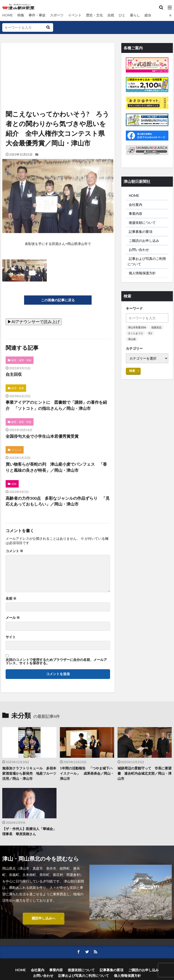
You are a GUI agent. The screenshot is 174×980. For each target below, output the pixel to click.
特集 (21, 15)
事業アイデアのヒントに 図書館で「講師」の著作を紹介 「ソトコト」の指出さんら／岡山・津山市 (56, 405)
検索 (132, 371)
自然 (111, 15)
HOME (8, 15)
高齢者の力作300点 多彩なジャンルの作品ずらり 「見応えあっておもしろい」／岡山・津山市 (58, 501)
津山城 (132, 339)
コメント (14, 551)
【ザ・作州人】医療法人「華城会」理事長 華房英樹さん (29, 831)
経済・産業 (18, 388)
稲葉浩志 (156, 327)
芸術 (14, 484)
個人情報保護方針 (142, 273)
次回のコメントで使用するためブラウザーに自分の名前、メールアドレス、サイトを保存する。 (56, 661)
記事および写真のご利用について (147, 261)
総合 (148, 15)
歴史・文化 (94, 15)
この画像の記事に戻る (58, 300)
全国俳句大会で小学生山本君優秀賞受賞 (42, 437)
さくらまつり (136, 333)
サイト (11, 637)
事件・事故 (37, 15)
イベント (75, 15)
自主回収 (14, 375)
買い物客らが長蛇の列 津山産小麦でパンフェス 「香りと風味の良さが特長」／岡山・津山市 (56, 467)
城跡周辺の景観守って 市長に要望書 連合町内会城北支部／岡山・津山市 (145, 773)
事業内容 (136, 213)
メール (13, 618)
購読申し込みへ (44, 918)
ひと (122, 15)
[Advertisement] (58, 64)
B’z (150, 333)
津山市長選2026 (137, 327)
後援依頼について (142, 222)
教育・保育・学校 (21, 360)
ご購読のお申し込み (144, 240)
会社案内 (136, 204)
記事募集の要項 (141, 231)
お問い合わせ (139, 250)
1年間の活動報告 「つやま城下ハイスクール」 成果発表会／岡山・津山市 (87, 773)
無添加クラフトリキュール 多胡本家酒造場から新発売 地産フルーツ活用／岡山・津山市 (29, 773)
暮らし (135, 15)
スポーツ (57, 15)
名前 (11, 599)
